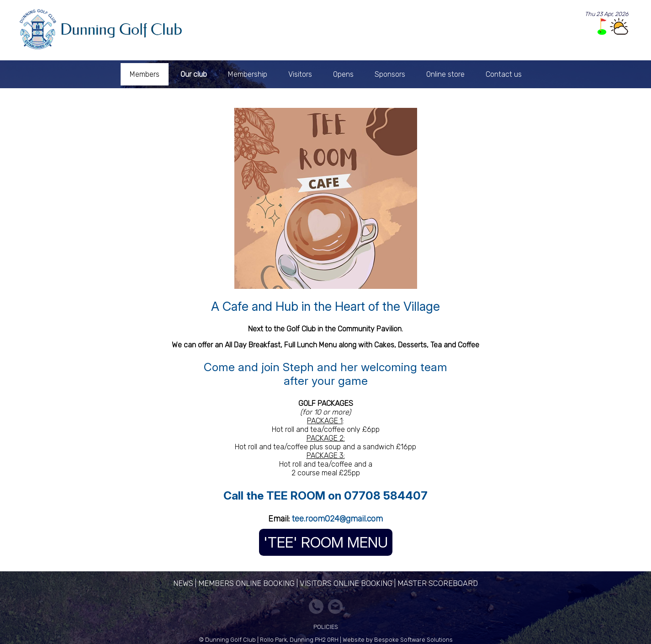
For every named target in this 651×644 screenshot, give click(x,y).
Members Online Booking (246, 583)
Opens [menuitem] (343, 74)
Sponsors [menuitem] (390, 74)
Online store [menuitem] (445, 74)
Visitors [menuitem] (300, 74)
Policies (326, 627)
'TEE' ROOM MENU (326, 542)
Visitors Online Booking (346, 583)
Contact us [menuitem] (504, 74)
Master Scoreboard (438, 583)
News (183, 583)
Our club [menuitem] (194, 74)
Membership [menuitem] (248, 74)
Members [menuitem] (145, 74)
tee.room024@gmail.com (337, 519)
